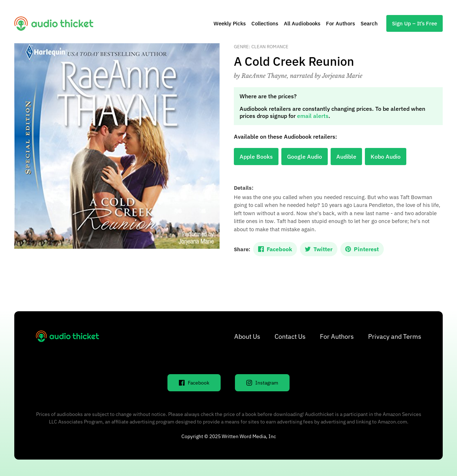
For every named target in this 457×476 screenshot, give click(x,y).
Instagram (262, 383)
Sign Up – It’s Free (415, 23)
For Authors (340, 23)
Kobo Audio (386, 157)
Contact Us (290, 336)
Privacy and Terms (395, 336)
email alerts (313, 116)
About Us (247, 336)
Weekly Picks (230, 23)
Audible (346, 157)
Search (369, 23)
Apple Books (256, 157)
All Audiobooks (302, 23)
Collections (265, 23)
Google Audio (305, 157)
